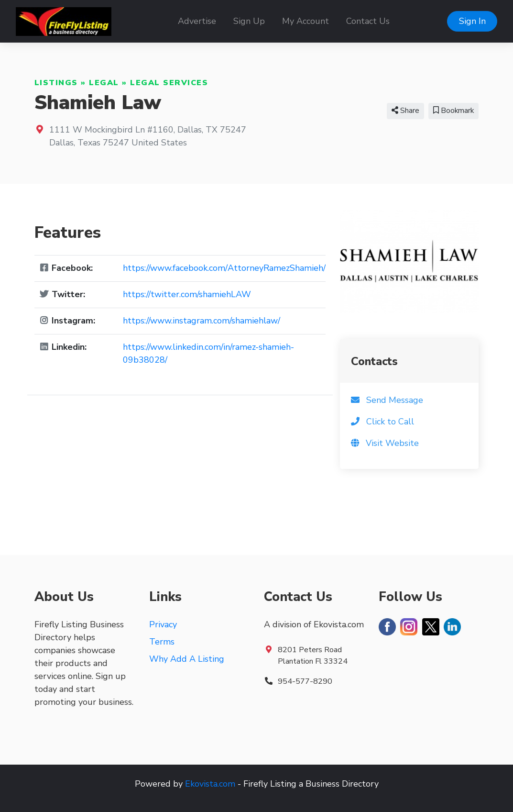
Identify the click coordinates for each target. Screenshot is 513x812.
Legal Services (169, 83)
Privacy (163, 624)
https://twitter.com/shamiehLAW (187, 294)
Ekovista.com (210, 784)
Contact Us (368, 21)
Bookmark (453, 111)
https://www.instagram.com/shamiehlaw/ (202, 321)
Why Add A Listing (187, 659)
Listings (56, 83)
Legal (104, 83)
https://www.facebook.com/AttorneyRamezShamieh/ (224, 268)
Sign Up (249, 21)
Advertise (197, 21)
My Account (306, 21)
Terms (162, 642)
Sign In (472, 21)
